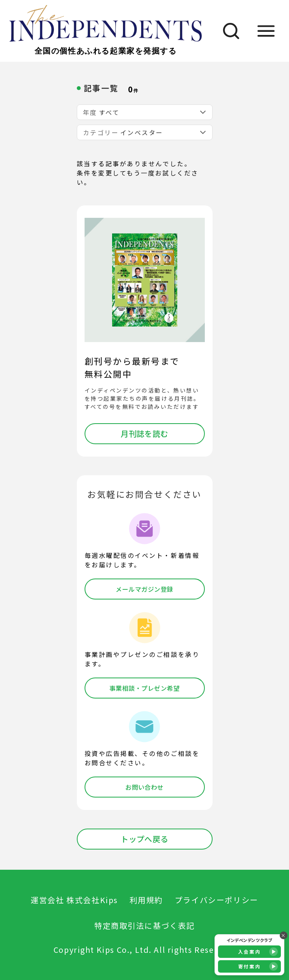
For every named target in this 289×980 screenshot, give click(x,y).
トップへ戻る (144, 839)
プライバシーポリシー (216, 900)
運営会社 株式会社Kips (74, 900)
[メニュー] (266, 31)
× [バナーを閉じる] (284, 935)
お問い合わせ (144, 787)
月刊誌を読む (144, 434)
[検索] (227, 31)
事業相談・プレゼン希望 (145, 688)
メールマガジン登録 (144, 589)
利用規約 (146, 900)
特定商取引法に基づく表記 (144, 925)
